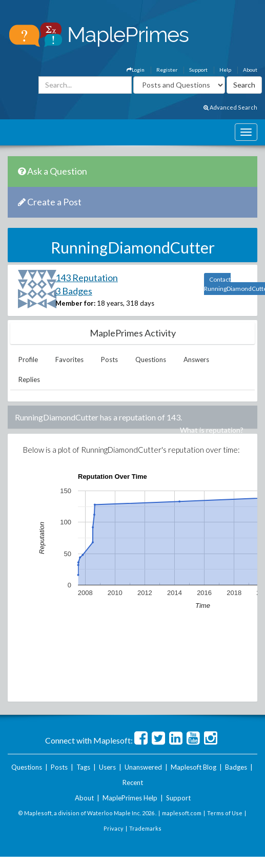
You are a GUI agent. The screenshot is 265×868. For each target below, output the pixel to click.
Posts (109, 359)
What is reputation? (212, 430)
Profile (28, 359)
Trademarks (145, 828)
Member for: (75, 303)
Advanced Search (230, 107)
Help (225, 70)
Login (136, 70)
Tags (83, 767)
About (250, 70)
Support (198, 70)
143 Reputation (87, 278)
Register (167, 70)
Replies (29, 379)
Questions (151, 359)
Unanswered (143, 767)
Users (107, 767)
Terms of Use (225, 813)
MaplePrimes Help (130, 798)
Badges (236, 767)
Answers (196, 359)
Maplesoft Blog (193, 767)
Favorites (69, 359)
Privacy (114, 828)
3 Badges (74, 291)
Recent (133, 782)
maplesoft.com (182, 813)
